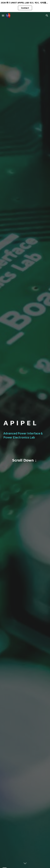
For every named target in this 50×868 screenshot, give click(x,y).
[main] (25, 423)
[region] (25, 6)
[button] (3, 15)
